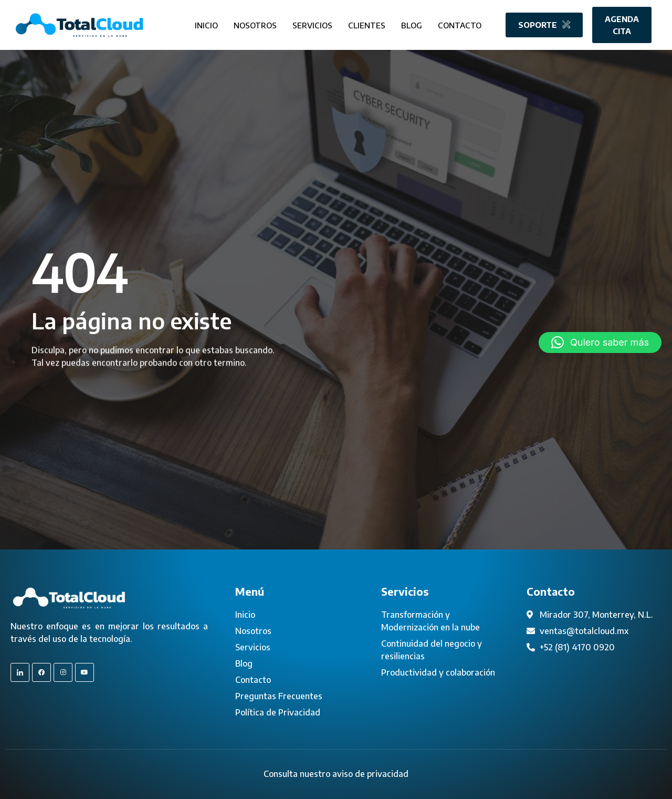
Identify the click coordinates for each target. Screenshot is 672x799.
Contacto (460, 24)
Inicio (206, 24)
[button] (600, 343)
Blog (412, 24)
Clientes (367, 24)
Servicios (312, 24)
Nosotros (255, 24)
